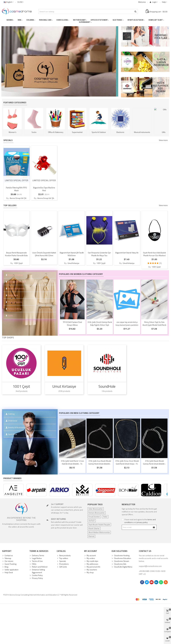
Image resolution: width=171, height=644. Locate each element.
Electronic (121, 132)
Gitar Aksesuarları (96, 509)
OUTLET (92, 521)
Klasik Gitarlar (94, 528)
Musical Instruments (142, 132)
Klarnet (91, 536)
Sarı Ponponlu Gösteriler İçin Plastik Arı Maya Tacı (99, 254)
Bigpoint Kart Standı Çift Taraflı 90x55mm (72, 254)
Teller (105, 517)
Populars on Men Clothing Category (79, 413)
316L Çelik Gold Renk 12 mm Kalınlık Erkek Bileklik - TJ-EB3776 (72, 464)
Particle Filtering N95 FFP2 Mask (16, 189)
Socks (34, 132)
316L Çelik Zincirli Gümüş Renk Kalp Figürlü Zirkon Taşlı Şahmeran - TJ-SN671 (100, 325)
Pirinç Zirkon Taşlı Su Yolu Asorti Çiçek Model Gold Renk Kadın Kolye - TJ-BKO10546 (154, 325)
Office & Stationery (56, 132)
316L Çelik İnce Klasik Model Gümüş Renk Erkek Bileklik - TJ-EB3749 (100, 464)
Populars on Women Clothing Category (81, 274)
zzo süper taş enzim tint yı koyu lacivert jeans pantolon (127, 323)
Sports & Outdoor (99, 132)
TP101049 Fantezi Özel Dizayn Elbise (72, 323)
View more (163, 140)
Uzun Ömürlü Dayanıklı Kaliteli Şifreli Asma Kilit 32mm (44, 254)
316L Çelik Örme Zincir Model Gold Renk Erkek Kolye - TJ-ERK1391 (127, 464)
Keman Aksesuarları (97, 513)
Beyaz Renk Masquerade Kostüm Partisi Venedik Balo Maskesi (16, 255)
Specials (8, 140)
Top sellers (10, 205)
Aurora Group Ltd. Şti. (18, 198)
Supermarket (78, 132)
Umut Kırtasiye (73, 263)
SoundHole (107, 386)
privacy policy (142, 522)
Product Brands (12, 478)
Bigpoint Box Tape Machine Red (44, 189)
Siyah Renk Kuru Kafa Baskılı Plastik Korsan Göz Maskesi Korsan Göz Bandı (154, 255)
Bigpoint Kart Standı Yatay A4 (127, 253)
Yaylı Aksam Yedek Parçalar (99, 524)
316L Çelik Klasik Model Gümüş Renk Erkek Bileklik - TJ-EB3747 (154, 464)
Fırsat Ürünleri (94, 517)
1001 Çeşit (18, 263)
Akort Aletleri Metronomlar (99, 532)
